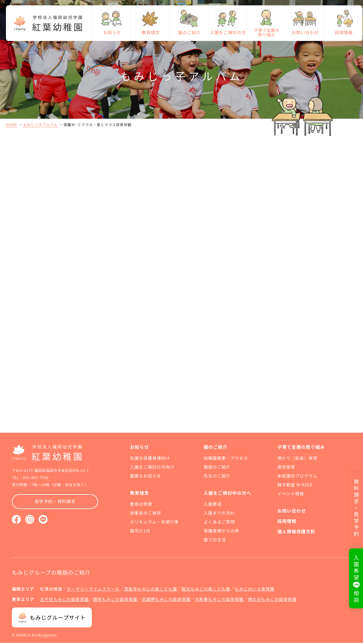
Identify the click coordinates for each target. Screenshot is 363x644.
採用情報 (343, 34)
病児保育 (286, 469)
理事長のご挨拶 (146, 515)
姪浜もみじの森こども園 (207, 591)
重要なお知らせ (146, 478)
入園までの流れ (219, 515)
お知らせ (112, 34)
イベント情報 (291, 495)
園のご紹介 (189, 34)
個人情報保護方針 (296, 533)
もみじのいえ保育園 (256, 591)
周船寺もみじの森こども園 (151, 591)
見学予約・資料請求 (55, 503)
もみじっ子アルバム (41, 124)
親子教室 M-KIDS (295, 486)
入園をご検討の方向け (152, 469)
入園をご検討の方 (228, 34)
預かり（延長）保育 (297, 460)
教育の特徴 (141, 506)
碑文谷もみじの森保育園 (274, 601)
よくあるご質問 (219, 524)
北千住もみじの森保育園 (65, 601)
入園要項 (213, 506)
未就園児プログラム (297, 478)
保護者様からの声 (222, 532)
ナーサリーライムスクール (93, 591)
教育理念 (150, 34)
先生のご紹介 (217, 478)
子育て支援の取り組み (266, 34)
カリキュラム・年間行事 (155, 524)
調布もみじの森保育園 (116, 601)
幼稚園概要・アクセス (226, 460)
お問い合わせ (305, 34)
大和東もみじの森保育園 (221, 601)
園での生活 (215, 541)
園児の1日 (140, 532)
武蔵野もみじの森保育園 (167, 601)
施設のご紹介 (217, 469)
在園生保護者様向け (150, 460)
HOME (12, 124)
